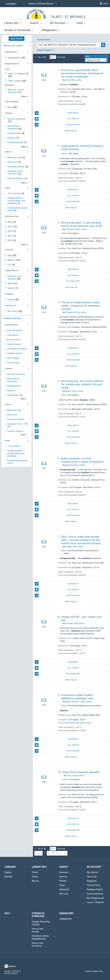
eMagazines (66, 919)
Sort (87, 57)
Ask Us (35, 881)
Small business (14, 133)
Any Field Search (15, 331)
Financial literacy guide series (18, 209)
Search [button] (36, 30)
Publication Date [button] (12, 216)
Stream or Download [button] (38, 915)
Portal (35, 872)
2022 (10, 240)
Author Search (14, 340)
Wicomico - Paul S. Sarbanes (16, 91)
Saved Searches (95, 894)
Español (8, 877)
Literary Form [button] (10, 306)
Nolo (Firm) (12, 162)
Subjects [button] (9, 113)
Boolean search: (44, 40)
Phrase (63, 881)
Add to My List (71, 131)
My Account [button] (59, 30)
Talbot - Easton (15, 81)
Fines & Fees (93, 885)
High (10, 255)
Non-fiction (13, 311)
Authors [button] (8, 152)
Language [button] (9, 294)
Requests (92, 881)
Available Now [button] (11, 52)
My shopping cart (95, 898)
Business (12, 138)
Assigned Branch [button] (12, 64)
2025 (10, 227)
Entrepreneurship (15, 142)
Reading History (95, 889)
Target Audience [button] (12, 270)
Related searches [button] (12, 318)
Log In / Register (95, 902)
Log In (105, 3)
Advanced (64, 889)
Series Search (13, 363)
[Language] (11, 4)
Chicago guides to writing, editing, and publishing (16, 201)
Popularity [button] (9, 250)
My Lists (64, 894)
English (11, 300)
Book (10, 107)
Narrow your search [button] (13, 46)
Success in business (16, 119)
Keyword (64, 872)
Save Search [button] (17, 39)
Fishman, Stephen (16, 178)
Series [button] (7, 188)
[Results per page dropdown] (53, 57)
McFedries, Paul (15, 157)
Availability (57, 113)
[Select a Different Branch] (42, 4)
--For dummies (14, 194)
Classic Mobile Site (94, 971)
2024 (10, 231)
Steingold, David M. (16, 167)
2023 (10, 236)
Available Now (14, 58)
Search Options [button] (46, 50)
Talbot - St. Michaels (68, 17)
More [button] (82, 30)
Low (10, 265)
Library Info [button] (13, 30)
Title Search (13, 335)
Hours (35, 877)
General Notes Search (17, 349)
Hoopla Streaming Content (41, 923)
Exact (62, 885)
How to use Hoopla (38, 930)
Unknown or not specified (15, 277)
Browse (63, 877)
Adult (10, 283)
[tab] (16, 45)
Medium (12, 260)
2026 (10, 222)
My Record (92, 872)
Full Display (57, 119)
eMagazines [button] (66, 913)
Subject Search (14, 344)
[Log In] (101, 3)
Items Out (92, 877)
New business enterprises (14, 127)
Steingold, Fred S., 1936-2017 (15, 173)
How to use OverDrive (38, 944)
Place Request (57, 125)
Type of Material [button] (12, 102)
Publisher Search (15, 353)
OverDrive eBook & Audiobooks (40, 937)
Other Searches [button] (11, 325)
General (11, 288)
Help (7, 913)
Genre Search (13, 358)
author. (74, 80)
